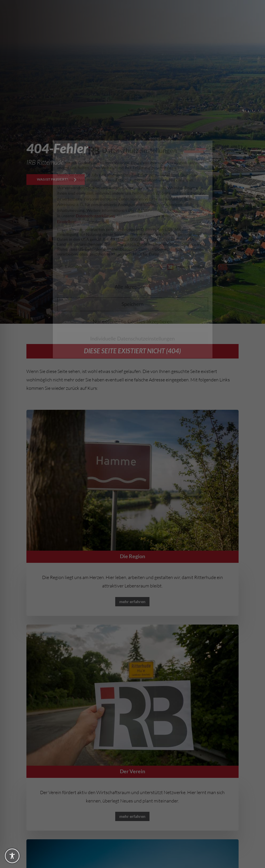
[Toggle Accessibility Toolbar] (12, 856)
